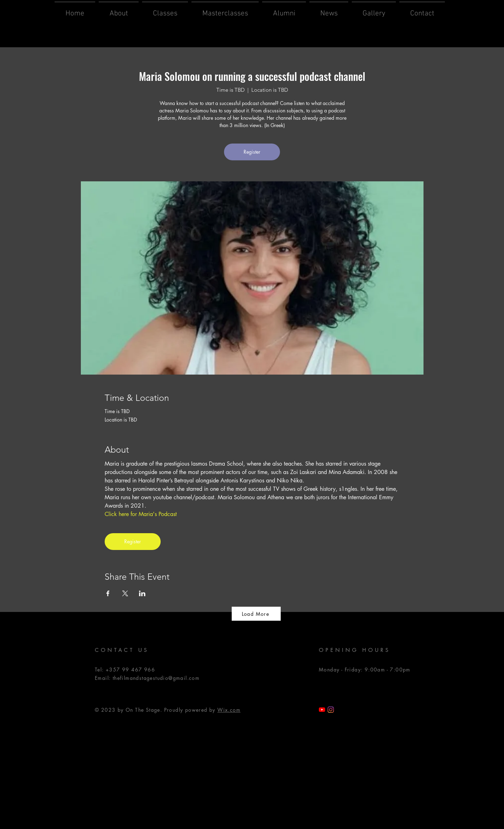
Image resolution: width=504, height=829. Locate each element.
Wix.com (229, 710)
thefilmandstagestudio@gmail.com (156, 678)
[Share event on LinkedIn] (142, 593)
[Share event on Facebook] (108, 593)
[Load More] (256, 614)
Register (252, 152)
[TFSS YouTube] (322, 710)
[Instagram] (331, 710)
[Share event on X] (125, 593)
